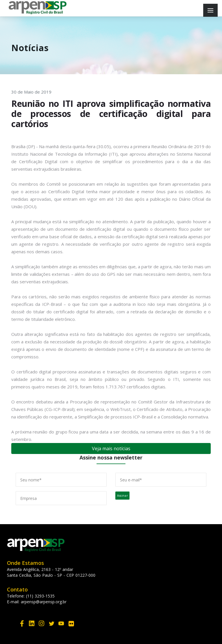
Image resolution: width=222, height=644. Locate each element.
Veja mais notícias (111, 448)
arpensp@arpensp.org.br (44, 602)
